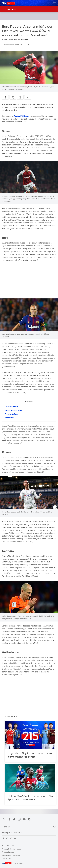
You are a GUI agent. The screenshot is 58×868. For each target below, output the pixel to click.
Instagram (19, 819)
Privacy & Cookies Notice (11, 849)
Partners (6, 827)
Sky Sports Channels (12, 833)
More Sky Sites (9, 838)
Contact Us (6, 858)
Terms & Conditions (9, 846)
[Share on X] (13, 97)
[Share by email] (28, 97)
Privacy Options (8, 852)
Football (9, 9)
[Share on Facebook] (5, 97)
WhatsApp (29, 819)
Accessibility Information (11, 855)
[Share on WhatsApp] (20, 97)
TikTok (14, 819)
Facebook (9, 819)
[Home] (9, 3)
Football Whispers (22, 116)
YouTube (24, 819)
